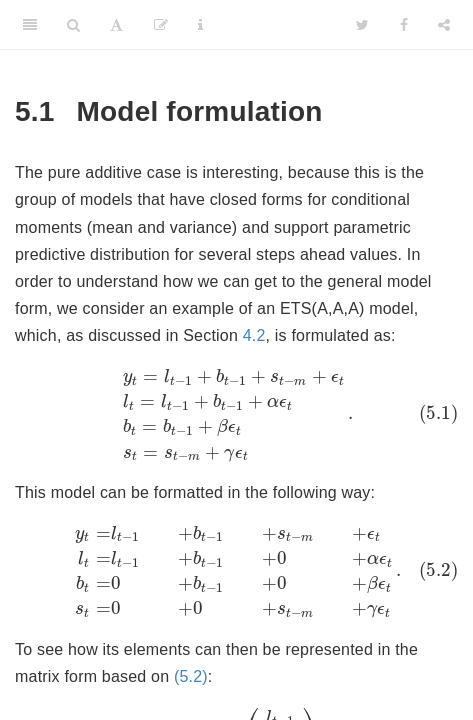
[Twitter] (362, 25)
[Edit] (161, 25)
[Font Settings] (116, 25)
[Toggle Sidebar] (30, 25)
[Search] (73, 25)
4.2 (254, 335)
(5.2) (191, 676)
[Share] (444, 25)
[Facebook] (404, 25)
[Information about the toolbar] (200, 25)
